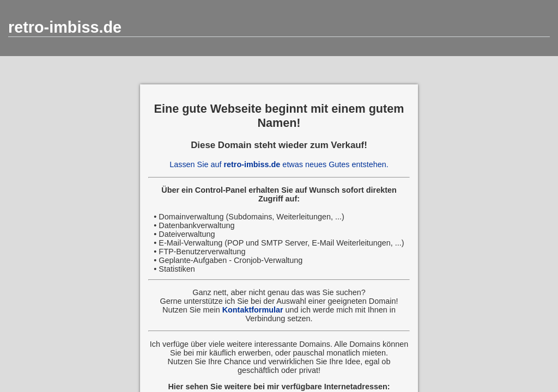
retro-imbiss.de (65, 27)
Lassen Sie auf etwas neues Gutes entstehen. (279, 164)
